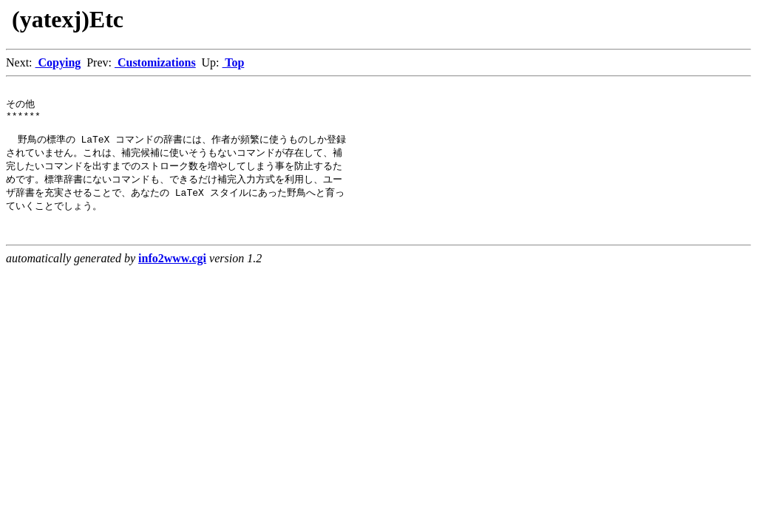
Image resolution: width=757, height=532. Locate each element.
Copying (58, 62)
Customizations (155, 62)
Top (234, 62)
